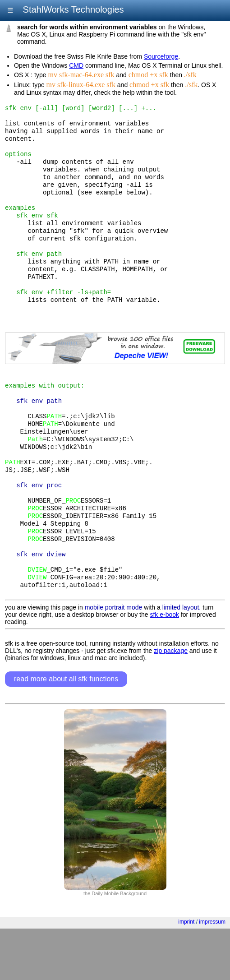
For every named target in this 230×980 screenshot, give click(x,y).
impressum (212, 973)
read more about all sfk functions (66, 730)
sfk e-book (164, 666)
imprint (186, 973)
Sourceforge (161, 56)
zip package (171, 702)
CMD (76, 65)
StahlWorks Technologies (72, 9)
